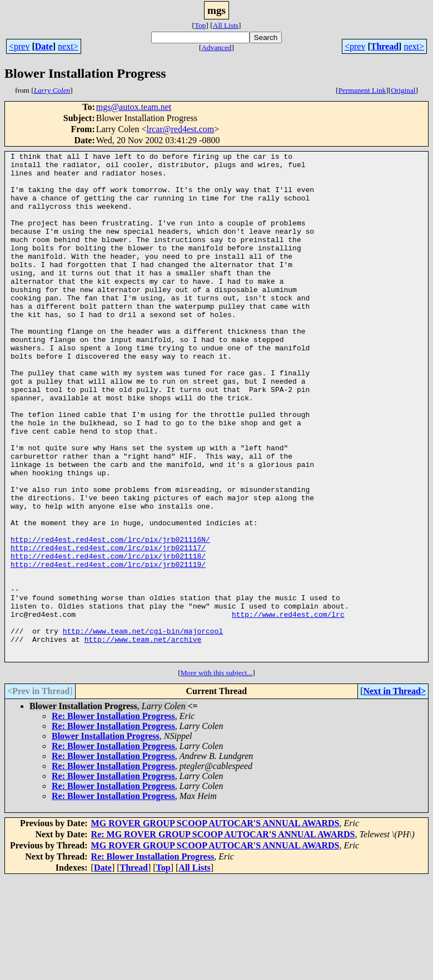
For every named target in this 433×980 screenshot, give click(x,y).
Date (44, 46)
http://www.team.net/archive (143, 737)
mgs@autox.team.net (134, 107)
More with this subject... (217, 774)
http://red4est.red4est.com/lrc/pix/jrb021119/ (108, 647)
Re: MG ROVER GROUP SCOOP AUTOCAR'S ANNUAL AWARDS (223, 936)
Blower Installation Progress (106, 838)
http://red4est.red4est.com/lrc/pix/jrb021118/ (108, 637)
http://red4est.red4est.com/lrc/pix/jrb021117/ (108, 627)
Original (403, 90)
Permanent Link (362, 90)
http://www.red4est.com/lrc (288, 707)
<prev (19, 46)
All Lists (226, 25)
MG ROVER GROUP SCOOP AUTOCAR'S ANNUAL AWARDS (215, 925)
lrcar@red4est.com (180, 129)
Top (200, 25)
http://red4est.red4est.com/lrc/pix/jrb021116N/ (110, 617)
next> (68, 46)
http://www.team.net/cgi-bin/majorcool (143, 727)
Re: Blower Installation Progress (113, 818)
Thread (385, 46)
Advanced (216, 47)
